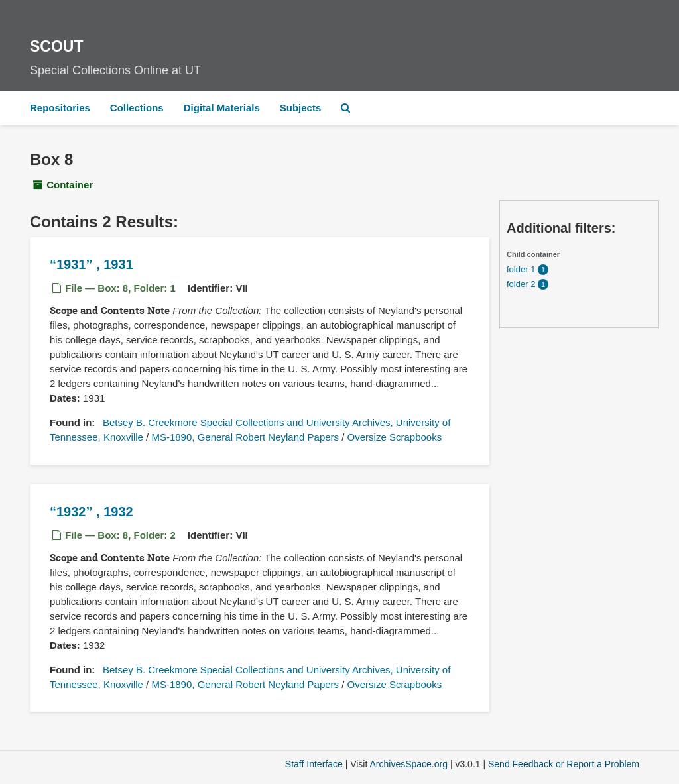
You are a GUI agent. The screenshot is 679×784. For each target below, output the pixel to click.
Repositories (60, 108)
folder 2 (522, 284)
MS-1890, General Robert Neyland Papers (245, 437)
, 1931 (92, 264)
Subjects (301, 108)
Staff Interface (314, 764)
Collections (137, 108)
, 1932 (92, 512)
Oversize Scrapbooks (395, 437)
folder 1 (522, 269)
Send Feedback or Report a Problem (564, 764)
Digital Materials (222, 108)
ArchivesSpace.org (408, 764)
